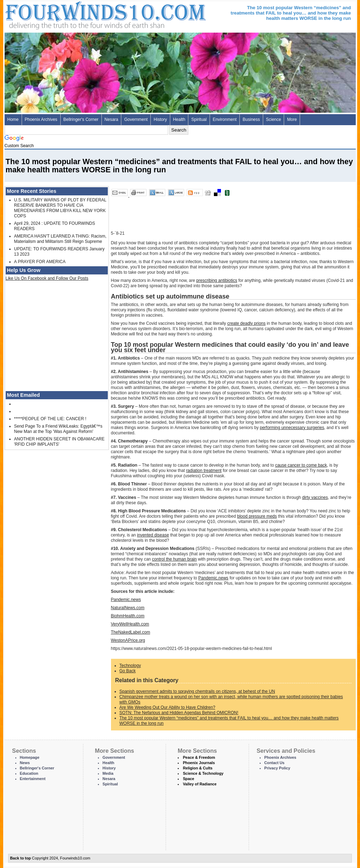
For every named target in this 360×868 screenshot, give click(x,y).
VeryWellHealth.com (130, 624)
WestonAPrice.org (128, 640)
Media (108, 773)
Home (13, 119)
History (160, 119)
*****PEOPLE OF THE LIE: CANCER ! (50, 419)
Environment (225, 119)
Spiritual (199, 119)
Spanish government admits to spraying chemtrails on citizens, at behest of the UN (197, 691)
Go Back (128, 671)
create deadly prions (247, 323)
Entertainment (33, 779)
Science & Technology (203, 773)
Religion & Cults (198, 768)
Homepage (30, 757)
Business (251, 119)
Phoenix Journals (199, 763)
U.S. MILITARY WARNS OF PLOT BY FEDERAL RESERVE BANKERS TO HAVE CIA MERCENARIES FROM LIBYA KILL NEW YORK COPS (60, 208)
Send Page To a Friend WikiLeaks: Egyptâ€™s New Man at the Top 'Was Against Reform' (58, 429)
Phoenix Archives (41, 119)
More (292, 119)
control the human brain (175, 559)
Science (274, 119)
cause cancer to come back (301, 465)
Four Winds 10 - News (76, 14)
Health (179, 119)
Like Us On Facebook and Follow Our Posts (47, 278)
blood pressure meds (257, 516)
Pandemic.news (213, 578)
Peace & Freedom (199, 757)
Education (29, 773)
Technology (130, 666)
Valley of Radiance (200, 784)
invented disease (153, 535)
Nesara (112, 119)
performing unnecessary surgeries (292, 428)
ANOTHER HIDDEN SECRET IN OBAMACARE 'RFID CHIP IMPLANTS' (59, 442)
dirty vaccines (315, 497)
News (25, 763)
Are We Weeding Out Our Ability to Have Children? (167, 707)
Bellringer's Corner (81, 119)
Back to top (20, 858)
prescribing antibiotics (217, 280)
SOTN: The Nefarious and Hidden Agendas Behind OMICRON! (179, 713)
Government (136, 119)
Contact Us (274, 763)
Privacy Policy (277, 768)
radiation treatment (204, 471)
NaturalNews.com (128, 608)
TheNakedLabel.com (131, 632)
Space (189, 779)
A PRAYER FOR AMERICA (40, 262)
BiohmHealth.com (128, 616)
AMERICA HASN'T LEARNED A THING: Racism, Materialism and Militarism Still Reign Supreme (60, 239)
